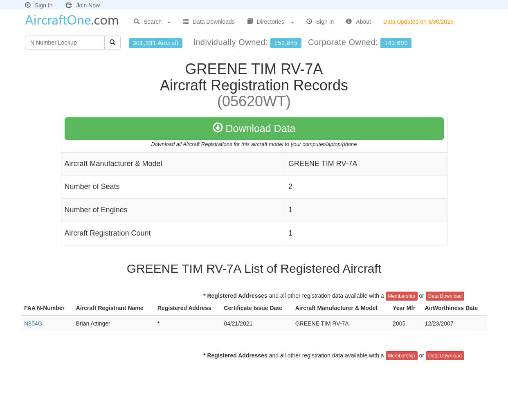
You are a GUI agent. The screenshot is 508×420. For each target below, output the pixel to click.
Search (152, 22)
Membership (402, 296)
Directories (271, 22)
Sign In (39, 5)
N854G (33, 323)
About (359, 22)
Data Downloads (209, 22)
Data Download (445, 296)
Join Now (83, 5)
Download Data (254, 128)
